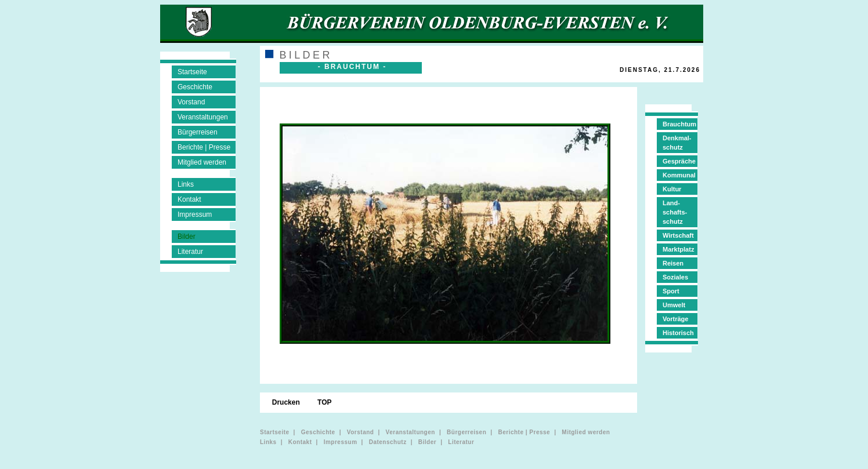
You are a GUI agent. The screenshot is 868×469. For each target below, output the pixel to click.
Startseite (192, 72)
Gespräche (679, 161)
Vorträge (675, 319)
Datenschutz (388, 442)
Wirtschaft (678, 235)
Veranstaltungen (203, 117)
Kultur (672, 189)
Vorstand (191, 102)
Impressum (195, 214)
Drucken (287, 402)
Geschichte (195, 87)
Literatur (190, 252)
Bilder (187, 237)
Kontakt (189, 199)
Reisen (673, 263)
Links (186, 184)
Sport (671, 291)
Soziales (675, 277)
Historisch (678, 333)
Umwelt (674, 305)
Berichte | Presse (204, 147)
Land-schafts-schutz (675, 212)
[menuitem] (296, 103)
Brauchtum (679, 124)
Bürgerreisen (198, 132)
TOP (325, 402)
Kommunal (679, 175)
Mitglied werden (202, 162)
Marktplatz (678, 249)
